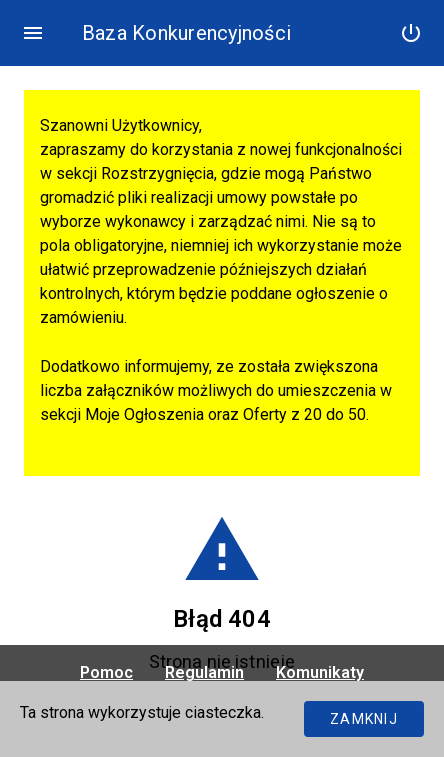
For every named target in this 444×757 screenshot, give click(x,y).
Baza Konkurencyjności (186, 33)
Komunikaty (320, 672)
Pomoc (106, 672)
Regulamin (204, 672)
